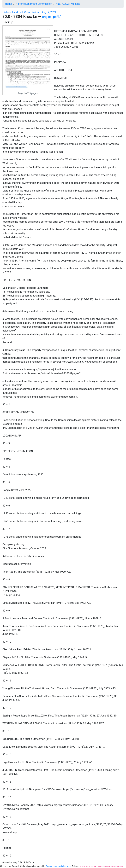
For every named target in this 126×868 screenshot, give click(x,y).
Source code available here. (59, 866)
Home (9, 4)
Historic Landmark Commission (34, 4)
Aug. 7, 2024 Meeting (68, 4)
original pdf (52, 17)
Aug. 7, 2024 (49, 12)
